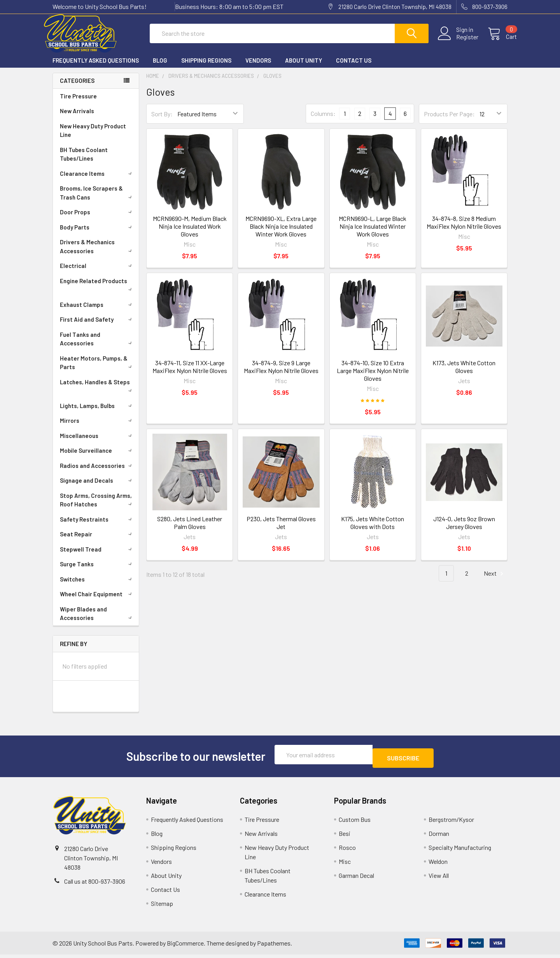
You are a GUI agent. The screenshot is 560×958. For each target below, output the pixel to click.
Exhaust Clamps (97, 312)
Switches (97, 586)
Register (458, 42)
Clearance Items (97, 180)
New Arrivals (77, 118)
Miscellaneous (97, 443)
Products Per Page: (449, 121)
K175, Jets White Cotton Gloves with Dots (373, 530)
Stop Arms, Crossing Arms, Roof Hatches (97, 507)
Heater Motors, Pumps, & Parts (97, 370)
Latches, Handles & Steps (97, 392)
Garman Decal (356, 879)
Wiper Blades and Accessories (97, 621)
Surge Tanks (97, 571)
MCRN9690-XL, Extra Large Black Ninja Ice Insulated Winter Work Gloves (281, 233)
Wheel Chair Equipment (97, 601)
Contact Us (354, 67)
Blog (160, 67)
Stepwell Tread (97, 556)
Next (495, 581)
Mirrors (97, 427)
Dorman (439, 837)
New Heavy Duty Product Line (93, 137)
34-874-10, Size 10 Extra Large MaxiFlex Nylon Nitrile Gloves (373, 377)
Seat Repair (97, 541)
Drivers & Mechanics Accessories (97, 253)
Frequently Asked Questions (96, 67)
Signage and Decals (97, 487)
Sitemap (162, 907)
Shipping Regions (206, 67)
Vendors (258, 67)
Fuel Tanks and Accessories (97, 346)
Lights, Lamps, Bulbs (97, 413)
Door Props (97, 219)
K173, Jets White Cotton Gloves (464, 374)
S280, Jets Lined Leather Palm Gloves (190, 530)
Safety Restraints (97, 526)
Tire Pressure (78, 103)
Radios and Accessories (97, 473)
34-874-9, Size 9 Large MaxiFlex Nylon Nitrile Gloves (281, 374)
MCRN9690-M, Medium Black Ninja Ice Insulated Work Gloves (190, 233)
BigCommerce (185, 947)
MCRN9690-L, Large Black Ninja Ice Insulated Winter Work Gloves (373, 233)
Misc (345, 865)
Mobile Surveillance (97, 457)
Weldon (438, 865)
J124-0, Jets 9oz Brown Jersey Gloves (464, 530)
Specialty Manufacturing (460, 851)
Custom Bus (355, 823)
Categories (77, 88)
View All (439, 879)
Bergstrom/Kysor (451, 823)
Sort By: (162, 121)
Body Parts (97, 234)
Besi (345, 837)
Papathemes (274, 947)
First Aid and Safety (97, 326)
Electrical (97, 273)
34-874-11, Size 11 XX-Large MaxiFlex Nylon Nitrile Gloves (190, 374)
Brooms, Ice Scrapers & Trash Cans (97, 200)
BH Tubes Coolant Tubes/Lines (84, 161)
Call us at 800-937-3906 (95, 885)
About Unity (304, 67)
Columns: (323, 120)
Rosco (347, 851)
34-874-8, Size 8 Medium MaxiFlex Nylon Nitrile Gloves (464, 229)
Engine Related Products (97, 291)
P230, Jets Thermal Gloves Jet (281, 530)
